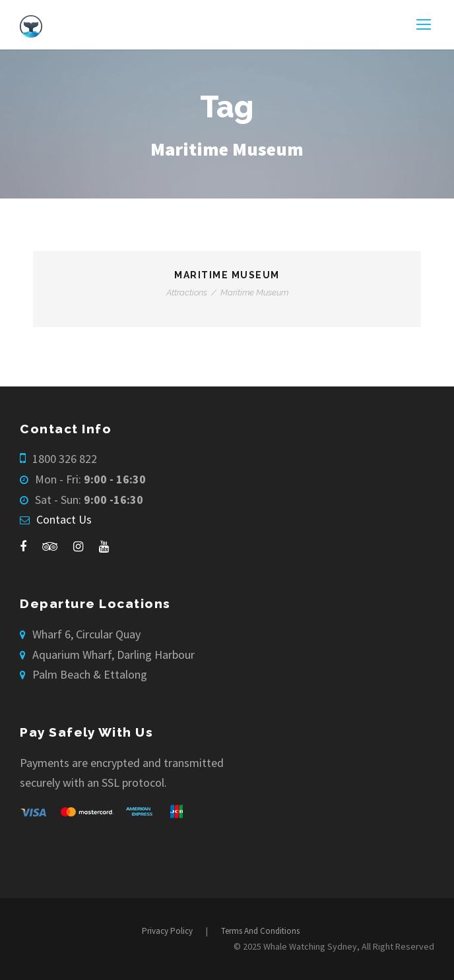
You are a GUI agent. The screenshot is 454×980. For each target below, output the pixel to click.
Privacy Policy (167, 931)
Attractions (187, 292)
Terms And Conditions (260, 931)
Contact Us (64, 519)
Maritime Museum (227, 275)
